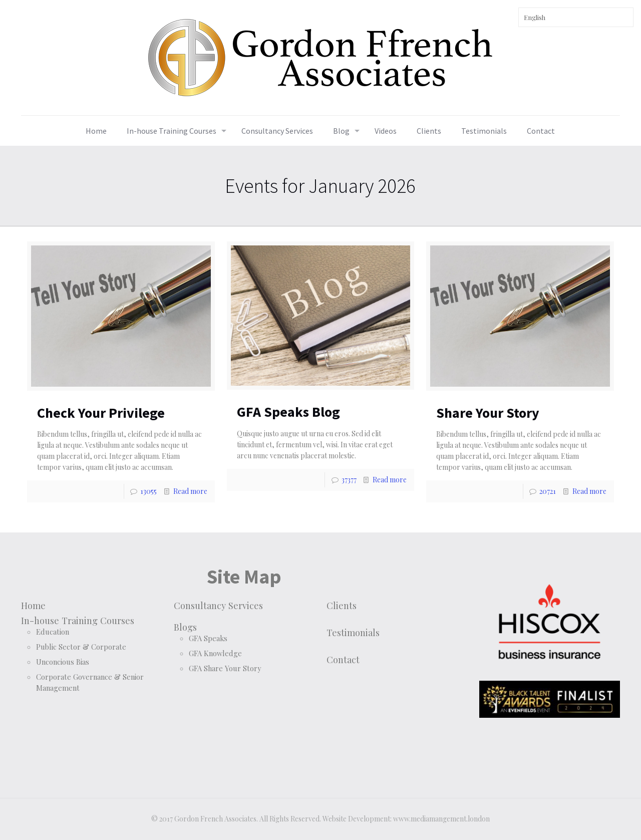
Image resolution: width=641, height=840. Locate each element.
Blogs (185, 627)
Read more (190, 491)
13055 (148, 491)
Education (53, 632)
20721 (548, 491)
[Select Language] (576, 17)
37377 (349, 480)
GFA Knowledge (215, 653)
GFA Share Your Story (225, 668)
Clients (342, 605)
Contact (343, 659)
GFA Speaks (208, 638)
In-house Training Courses (78, 620)
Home (33, 605)
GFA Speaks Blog (288, 412)
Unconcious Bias (63, 662)
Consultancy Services (218, 605)
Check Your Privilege (101, 413)
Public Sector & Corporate (81, 647)
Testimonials (353, 632)
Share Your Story (488, 413)
